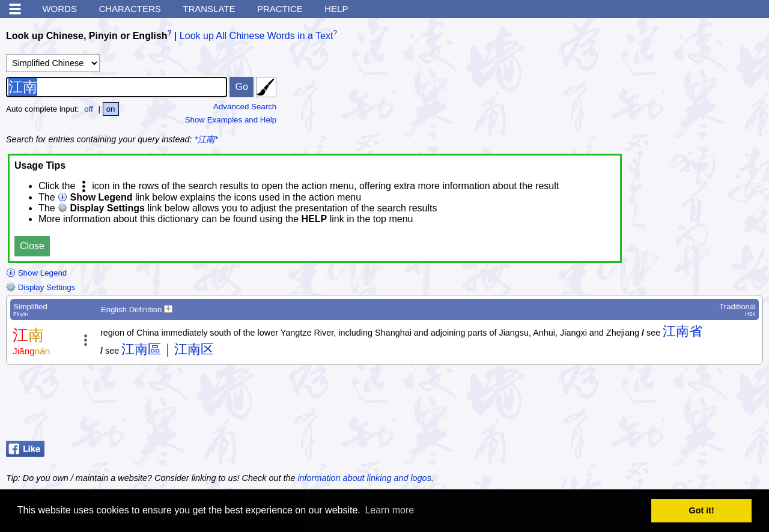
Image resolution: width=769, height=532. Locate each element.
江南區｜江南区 (168, 349)
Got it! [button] (702, 510)
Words (59, 9)
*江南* (206, 139)
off (89, 109)
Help (336, 9)
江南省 (682, 331)
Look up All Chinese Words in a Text (257, 36)
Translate (209, 9)
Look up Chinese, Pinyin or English (87, 36)
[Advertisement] (667, 406)
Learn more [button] (389, 510)
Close (32, 246)
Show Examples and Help (231, 120)
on (111, 109)
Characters (129, 9)
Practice (280, 9)
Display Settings (41, 287)
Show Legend (36, 273)
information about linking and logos (364, 478)
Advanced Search (245, 107)
